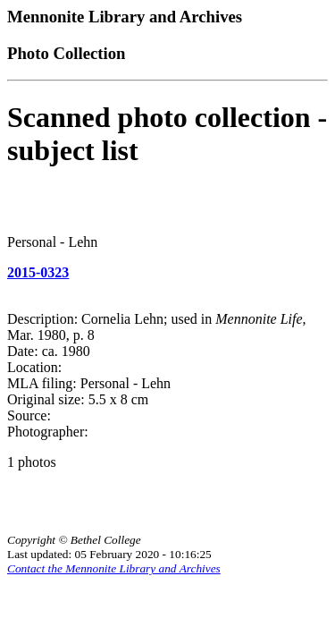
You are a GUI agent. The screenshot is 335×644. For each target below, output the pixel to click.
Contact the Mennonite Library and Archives (114, 568)
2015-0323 (38, 272)
